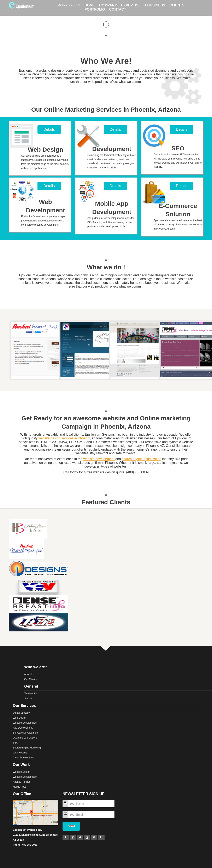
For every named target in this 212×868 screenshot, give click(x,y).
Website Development (25, 723)
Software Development (25, 733)
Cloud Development (24, 758)
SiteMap (29, 699)
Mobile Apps (20, 787)
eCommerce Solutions (25, 738)
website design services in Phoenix (64, 438)
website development (99, 459)
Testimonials (31, 694)
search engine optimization (141, 459)
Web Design (20, 718)
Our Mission (31, 679)
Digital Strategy (21, 713)
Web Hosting (20, 753)
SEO (15, 743)
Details (49, 129)
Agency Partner (21, 782)
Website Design (22, 772)
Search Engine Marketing (27, 748)
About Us (29, 674)
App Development (23, 728)
